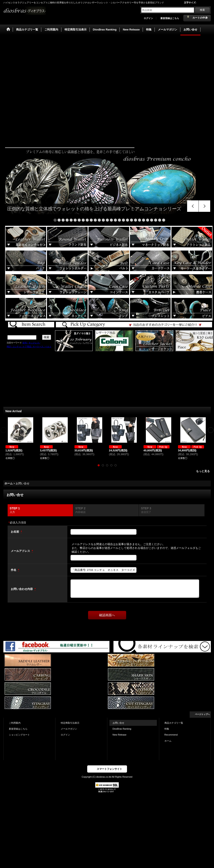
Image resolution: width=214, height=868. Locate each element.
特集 (167, 729)
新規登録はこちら (170, 18)
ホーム (168, 741)
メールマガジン (69, 729)
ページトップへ (202, 714)
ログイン (148, 18)
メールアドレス (21, 551)
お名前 (15, 532)
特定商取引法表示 (70, 723)
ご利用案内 (15, 723)
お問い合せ (118, 723)
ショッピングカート (19, 735)
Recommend (171, 735)
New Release (120, 735)
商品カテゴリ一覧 (174, 723)
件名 (14, 570)
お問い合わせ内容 (22, 589)
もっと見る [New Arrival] (203, 471)
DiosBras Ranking (122, 729)
